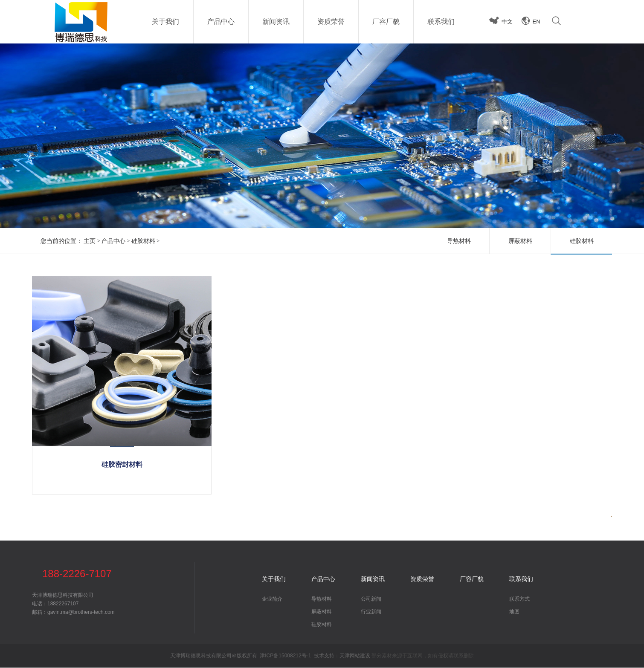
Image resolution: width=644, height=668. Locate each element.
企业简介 (272, 599)
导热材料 (459, 241)
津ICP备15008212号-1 (285, 656)
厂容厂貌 (472, 579)
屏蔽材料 (520, 241)
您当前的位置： (61, 241)
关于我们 (274, 579)
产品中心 (113, 241)
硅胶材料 (143, 241)
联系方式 (519, 599)
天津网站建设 (355, 656)
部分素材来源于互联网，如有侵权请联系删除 (423, 656)
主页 (90, 241)
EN (537, 22)
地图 (514, 612)
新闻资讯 (373, 579)
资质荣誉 (422, 579)
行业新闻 (371, 612)
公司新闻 (371, 599)
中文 (507, 22)
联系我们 (521, 579)
